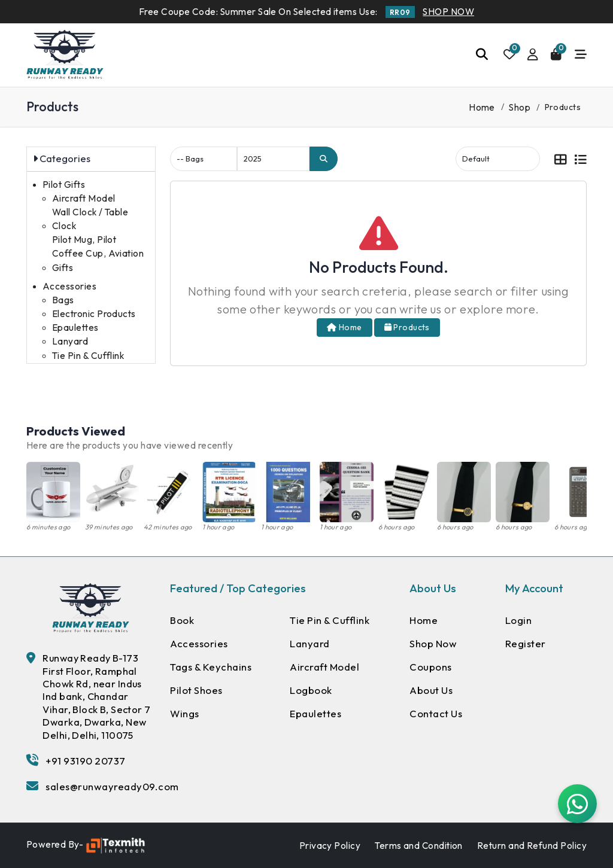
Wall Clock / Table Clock (90, 219)
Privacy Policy (330, 846)
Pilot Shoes (197, 691)
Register (526, 644)
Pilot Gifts (64, 185)
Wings (185, 715)
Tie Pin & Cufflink (88, 356)
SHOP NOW (448, 12)
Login (519, 621)
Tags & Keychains (212, 667)
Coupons (431, 667)
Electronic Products (94, 314)
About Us (432, 691)
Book (182, 621)
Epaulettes (75, 328)
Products (407, 327)
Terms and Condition (418, 846)
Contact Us (436, 715)
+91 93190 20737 (86, 761)
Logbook (311, 691)
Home (482, 107)
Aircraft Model (84, 198)
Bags (63, 300)
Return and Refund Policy (532, 846)
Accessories (69, 286)
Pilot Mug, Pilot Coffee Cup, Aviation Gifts (98, 253)
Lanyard (70, 341)
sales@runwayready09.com (113, 786)
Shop (520, 107)
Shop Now (433, 644)
